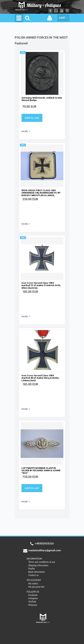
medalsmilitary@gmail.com (42, 551)
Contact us (33, 575)
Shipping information (38, 565)
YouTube (62, 11)
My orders (33, 583)
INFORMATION (34, 559)
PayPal (32, 569)
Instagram (56, 11)
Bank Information (37, 572)
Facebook (50, 11)
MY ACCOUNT (34, 580)
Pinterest (67, 11)
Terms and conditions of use (42, 562)
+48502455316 (42, 544)
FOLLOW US (33, 592)
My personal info (36, 587)
